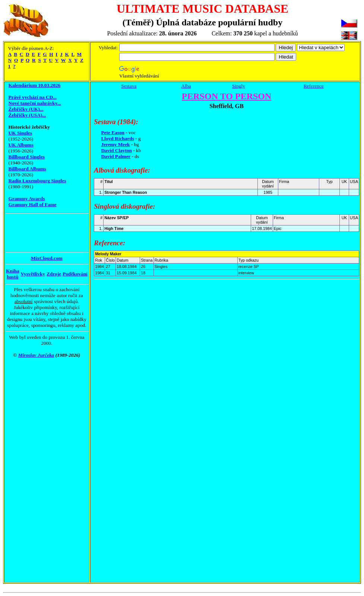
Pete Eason (113, 133)
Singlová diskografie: (124, 206)
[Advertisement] (35, 233)
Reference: (110, 243)
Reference (314, 86)
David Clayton (116, 150)
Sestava (129, 86)
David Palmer (116, 156)
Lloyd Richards (118, 138)
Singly (239, 86)
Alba (186, 86)
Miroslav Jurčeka (36, 355)
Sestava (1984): (116, 122)
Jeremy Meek (115, 144)
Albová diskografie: (122, 170)
